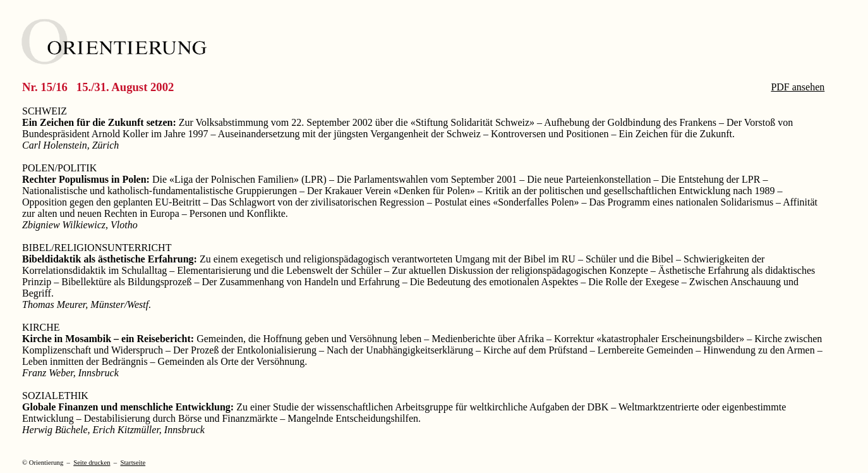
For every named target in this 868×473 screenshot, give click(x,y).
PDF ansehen (798, 87)
